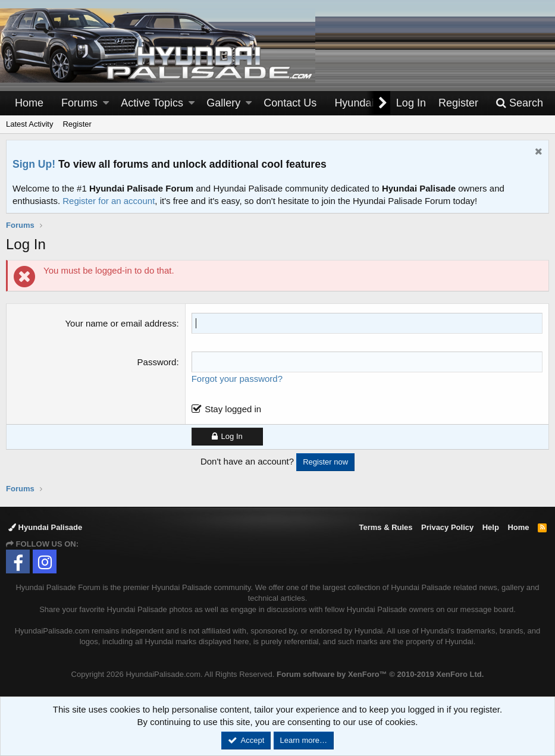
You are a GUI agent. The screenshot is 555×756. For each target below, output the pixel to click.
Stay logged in (233, 409)
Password (157, 362)
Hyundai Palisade (45, 527)
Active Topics (152, 103)
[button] (106, 103)
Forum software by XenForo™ (380, 674)
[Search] (519, 103)
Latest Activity (29, 124)
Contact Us (290, 103)
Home (29, 103)
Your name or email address (120, 323)
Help (491, 527)
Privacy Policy (447, 527)
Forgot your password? (237, 379)
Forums (79, 103)
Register (77, 124)
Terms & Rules (385, 527)
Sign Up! (34, 164)
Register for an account (109, 201)
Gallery (223, 103)
